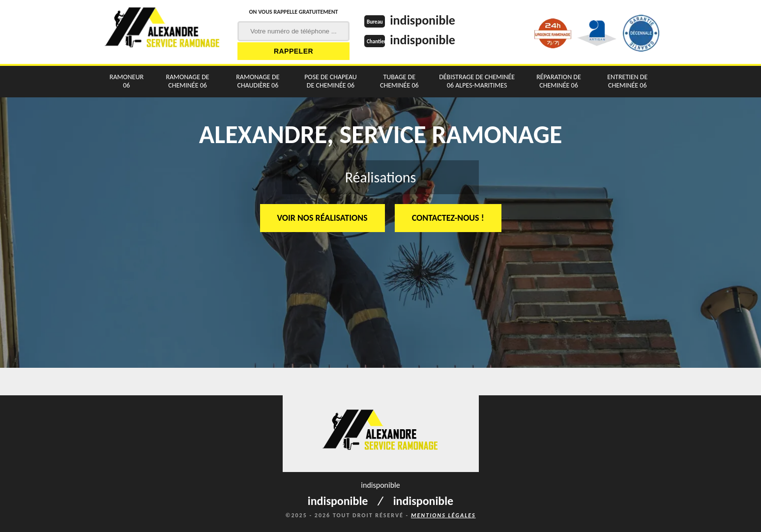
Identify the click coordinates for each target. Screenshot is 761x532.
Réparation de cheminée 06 (559, 81)
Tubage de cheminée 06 (399, 81)
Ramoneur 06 (127, 81)
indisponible (423, 20)
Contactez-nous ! (448, 218)
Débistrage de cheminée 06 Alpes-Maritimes (477, 81)
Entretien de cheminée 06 (627, 81)
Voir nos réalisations (322, 218)
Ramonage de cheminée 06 (187, 81)
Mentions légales (443, 515)
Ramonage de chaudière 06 (258, 81)
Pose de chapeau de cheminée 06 (331, 81)
